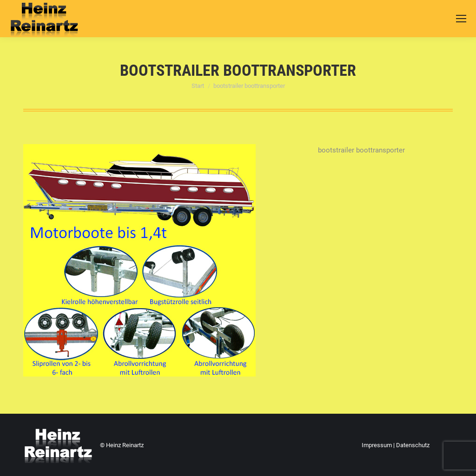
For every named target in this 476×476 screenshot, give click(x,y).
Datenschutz (413, 445)
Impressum (377, 445)
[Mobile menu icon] (461, 19)
